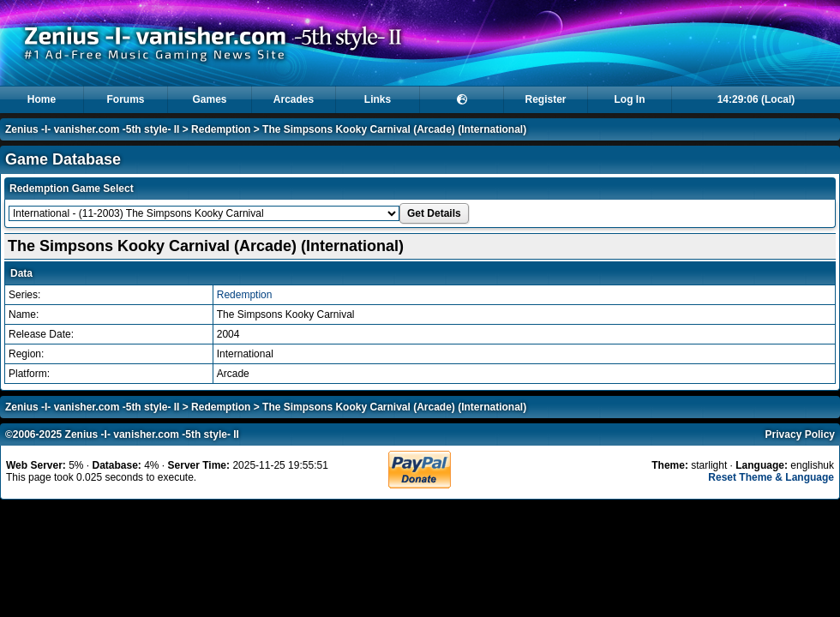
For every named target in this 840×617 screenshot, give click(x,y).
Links (378, 99)
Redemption (221, 129)
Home (42, 99)
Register (545, 99)
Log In (630, 99)
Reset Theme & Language (771, 477)
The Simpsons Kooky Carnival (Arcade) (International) (394, 129)
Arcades (294, 99)
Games (209, 99)
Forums (125, 99)
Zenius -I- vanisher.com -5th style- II (92, 129)
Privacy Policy (800, 434)
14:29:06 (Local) (756, 99)
